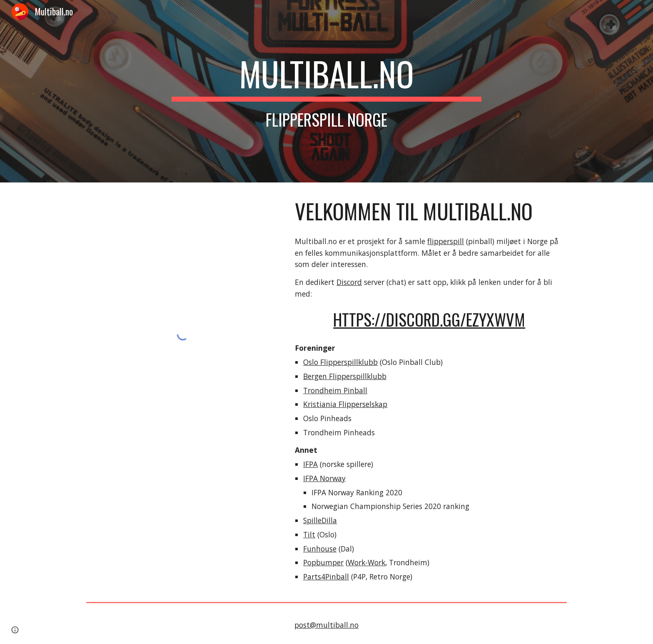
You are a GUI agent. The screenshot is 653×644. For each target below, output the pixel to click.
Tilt (309, 534)
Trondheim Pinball (335, 390)
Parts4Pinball (326, 577)
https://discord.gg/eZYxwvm (429, 319)
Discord (349, 282)
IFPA (310, 464)
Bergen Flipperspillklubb (345, 376)
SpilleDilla (320, 520)
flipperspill (446, 241)
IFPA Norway (324, 478)
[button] (15, 630)
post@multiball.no (326, 625)
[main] (326, 91)
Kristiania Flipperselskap (345, 404)
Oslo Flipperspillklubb (340, 362)
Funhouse (320, 549)
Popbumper (323, 562)
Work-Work (366, 562)
